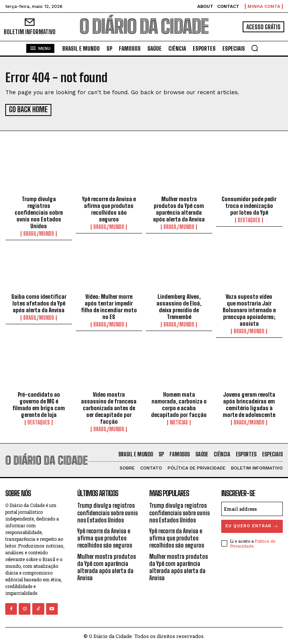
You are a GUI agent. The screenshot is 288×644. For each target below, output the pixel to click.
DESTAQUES (249, 219)
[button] (255, 48)
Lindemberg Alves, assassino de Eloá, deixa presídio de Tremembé (179, 305)
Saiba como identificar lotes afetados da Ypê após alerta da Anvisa (39, 302)
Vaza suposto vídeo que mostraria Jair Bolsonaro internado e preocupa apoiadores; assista (249, 309)
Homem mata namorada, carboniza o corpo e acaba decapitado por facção (179, 403)
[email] (252, 508)
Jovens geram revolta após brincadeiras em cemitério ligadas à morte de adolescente (249, 403)
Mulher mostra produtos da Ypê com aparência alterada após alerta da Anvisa (179, 208)
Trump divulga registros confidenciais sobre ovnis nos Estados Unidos (39, 211)
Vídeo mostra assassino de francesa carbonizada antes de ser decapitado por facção (109, 407)
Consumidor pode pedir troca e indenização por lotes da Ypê (249, 205)
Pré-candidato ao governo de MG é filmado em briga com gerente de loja (39, 403)
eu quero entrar (252, 525)
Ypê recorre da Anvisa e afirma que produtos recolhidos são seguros (109, 208)
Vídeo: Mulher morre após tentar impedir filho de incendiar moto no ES (109, 305)
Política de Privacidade (253, 542)
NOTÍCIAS (179, 421)
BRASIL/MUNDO (39, 233)
